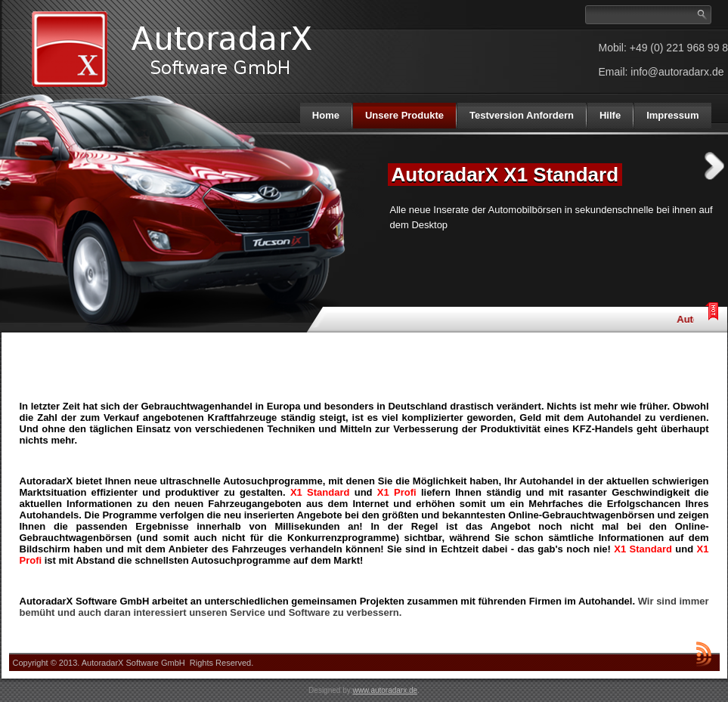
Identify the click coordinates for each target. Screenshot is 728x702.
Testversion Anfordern (522, 115)
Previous (359, 166)
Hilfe (610, 115)
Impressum (672, 115)
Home (326, 115)
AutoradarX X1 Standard (505, 175)
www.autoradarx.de (385, 690)
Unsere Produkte (404, 115)
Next (714, 166)
